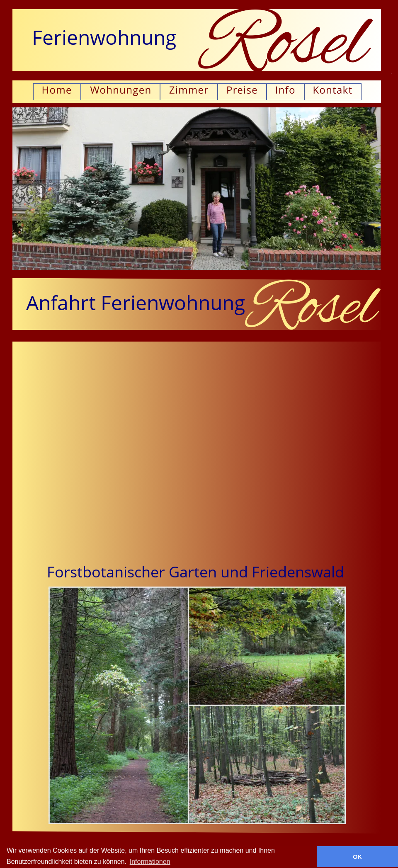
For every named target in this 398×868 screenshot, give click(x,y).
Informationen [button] (150, 862)
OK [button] (357, 857)
